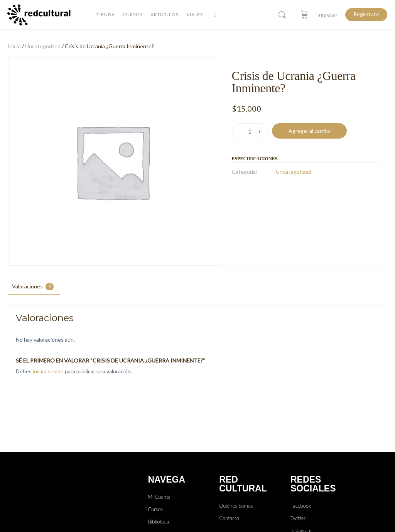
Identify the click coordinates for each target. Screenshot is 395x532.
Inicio (14, 46)
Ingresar (327, 14)
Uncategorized (43, 46)
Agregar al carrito (309, 131)
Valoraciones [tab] (33, 287)
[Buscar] (282, 15)
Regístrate (366, 14)
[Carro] (304, 15)
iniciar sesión (48, 371)
